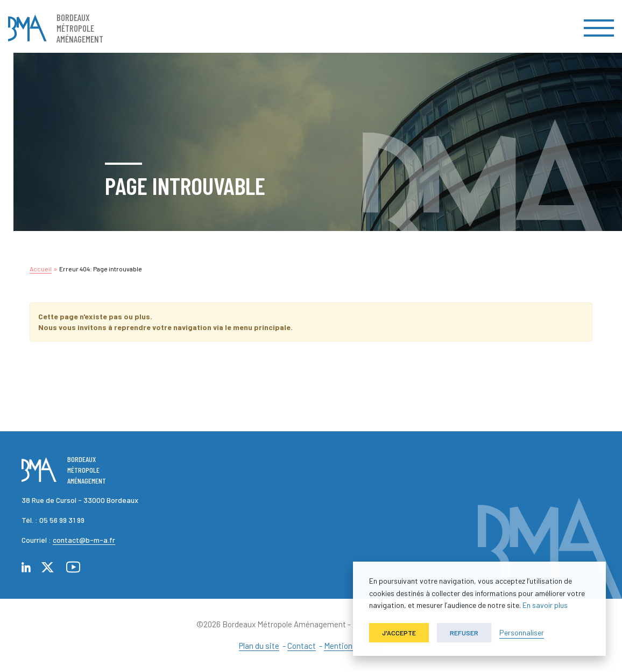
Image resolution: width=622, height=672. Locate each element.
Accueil (41, 269)
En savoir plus (545, 605)
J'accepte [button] (399, 633)
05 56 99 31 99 (62, 520)
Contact (302, 646)
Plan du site (259, 646)
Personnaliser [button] (522, 632)
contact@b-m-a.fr (84, 540)
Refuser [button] (464, 633)
